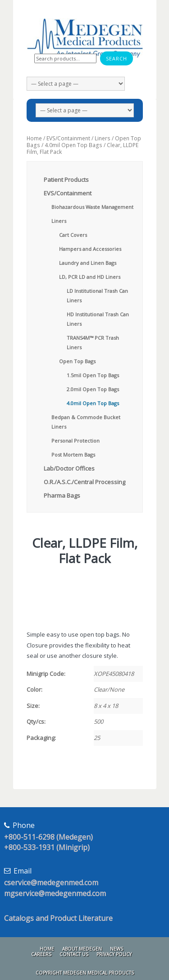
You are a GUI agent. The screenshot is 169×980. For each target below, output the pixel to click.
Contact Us (74, 954)
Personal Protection (75, 441)
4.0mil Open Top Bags (73, 145)
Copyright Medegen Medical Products (85, 973)
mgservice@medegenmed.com (55, 893)
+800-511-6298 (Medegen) (48, 837)
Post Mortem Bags (73, 455)
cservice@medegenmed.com (51, 883)
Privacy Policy (114, 954)
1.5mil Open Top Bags (93, 375)
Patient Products (66, 180)
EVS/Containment (68, 138)
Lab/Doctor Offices (69, 468)
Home (34, 138)
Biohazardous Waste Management (92, 207)
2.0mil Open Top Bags (93, 389)
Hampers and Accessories (90, 249)
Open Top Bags (77, 361)
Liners (103, 138)
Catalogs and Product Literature (58, 918)
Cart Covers (73, 235)
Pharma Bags (62, 495)
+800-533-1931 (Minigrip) (47, 847)
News (116, 949)
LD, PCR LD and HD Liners (90, 277)
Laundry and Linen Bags (88, 263)
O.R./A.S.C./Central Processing (84, 482)
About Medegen (82, 949)
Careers (41, 954)
